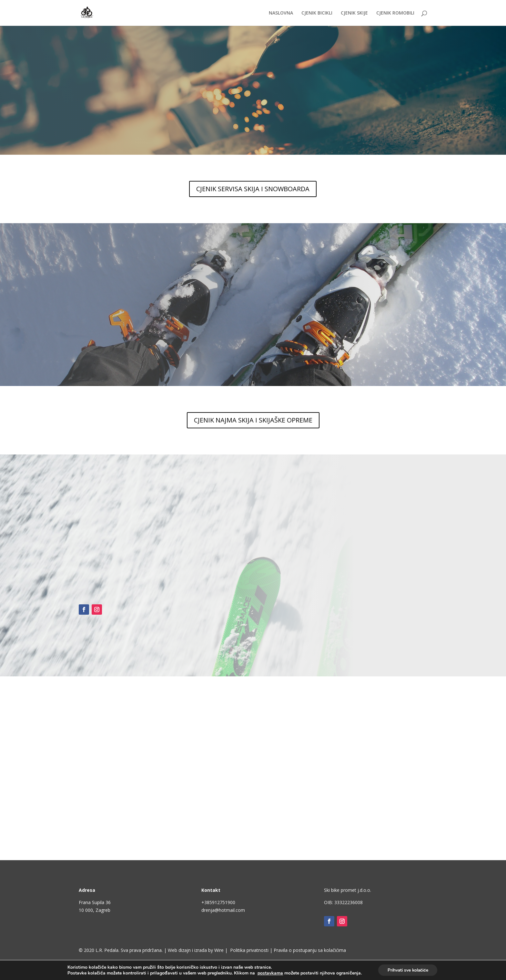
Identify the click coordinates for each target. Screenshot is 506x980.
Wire (219, 950)
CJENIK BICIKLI (317, 13)
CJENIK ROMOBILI (395, 13)
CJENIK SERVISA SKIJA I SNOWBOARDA (253, 189)
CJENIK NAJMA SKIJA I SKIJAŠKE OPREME (253, 420)
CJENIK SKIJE (354, 13)
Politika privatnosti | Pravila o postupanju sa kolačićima (288, 950)
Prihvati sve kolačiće (408, 970)
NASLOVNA (281, 13)
